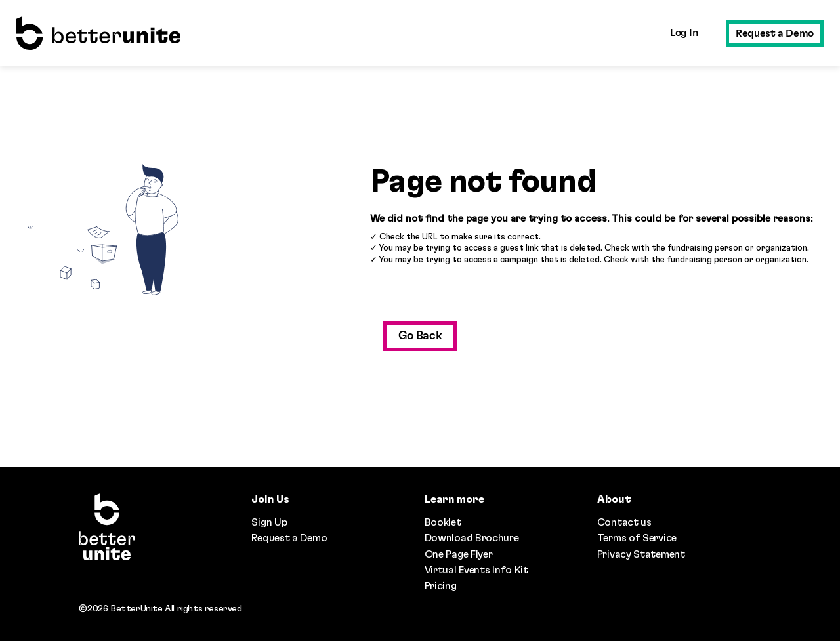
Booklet (443, 522)
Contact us (624, 522)
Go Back (420, 336)
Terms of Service (637, 538)
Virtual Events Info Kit (476, 570)
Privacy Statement (641, 554)
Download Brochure (472, 538)
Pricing (441, 586)
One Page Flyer (459, 554)
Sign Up (269, 522)
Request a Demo (775, 33)
